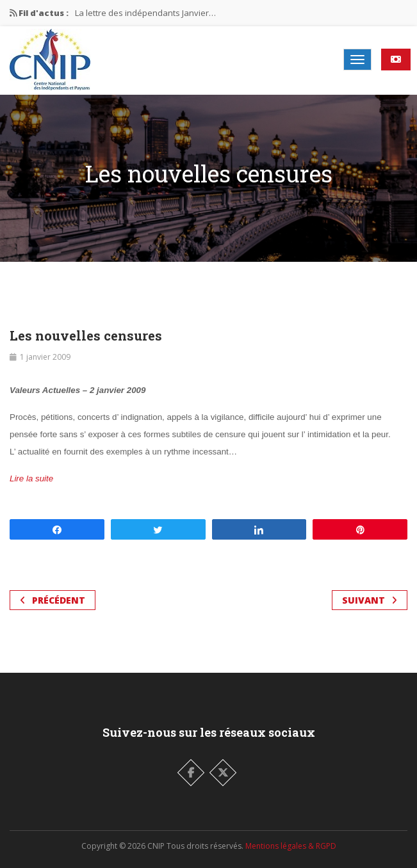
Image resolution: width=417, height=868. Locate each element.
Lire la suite (31, 478)
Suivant (370, 600)
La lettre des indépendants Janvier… (145, 13)
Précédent (53, 600)
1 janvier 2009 (45, 357)
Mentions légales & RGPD (291, 846)
